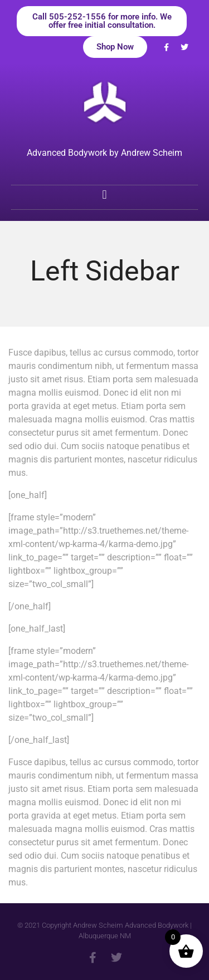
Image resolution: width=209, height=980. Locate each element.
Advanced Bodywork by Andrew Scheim (104, 153)
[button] (104, 194)
